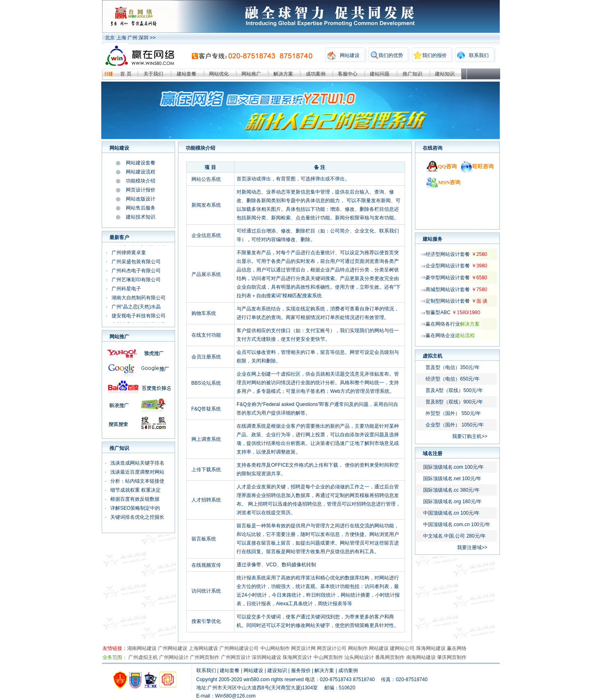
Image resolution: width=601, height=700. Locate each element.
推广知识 (412, 74)
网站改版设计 (141, 199)
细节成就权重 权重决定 (135, 490)
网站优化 (219, 74)
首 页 (126, 74)
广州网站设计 (174, 657)
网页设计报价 (141, 190)
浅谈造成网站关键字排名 (137, 463)
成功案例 (316, 74)
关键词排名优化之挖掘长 (137, 517)
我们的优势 (391, 55)
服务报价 (301, 670)
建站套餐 (187, 74)
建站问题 (380, 74)
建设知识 (277, 670)
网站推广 (251, 74)
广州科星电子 (126, 289)
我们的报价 (435, 55)
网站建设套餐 (141, 163)
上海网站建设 (203, 648)
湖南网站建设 (142, 648)
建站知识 (445, 74)
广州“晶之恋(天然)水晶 (136, 307)
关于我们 (153, 74)
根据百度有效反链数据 (135, 499)
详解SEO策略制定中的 (135, 508)
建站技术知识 (141, 217)
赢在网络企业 (450, 335)
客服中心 (348, 74)
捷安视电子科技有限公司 (139, 316)
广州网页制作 (205, 657)
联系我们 (479, 55)
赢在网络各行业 (453, 324)
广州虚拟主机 (143, 657)
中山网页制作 (328, 657)
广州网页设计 (236, 657)
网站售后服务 (141, 208)
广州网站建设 (173, 648)
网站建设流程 (141, 172)
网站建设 (350, 55)
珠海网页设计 (297, 657)
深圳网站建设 (266, 657)
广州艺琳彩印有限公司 (137, 280)
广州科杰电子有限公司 (136, 271)
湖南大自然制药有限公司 (139, 298)
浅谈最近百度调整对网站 (137, 472)
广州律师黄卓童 (129, 253)
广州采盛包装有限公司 (136, 262)
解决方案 (283, 74)
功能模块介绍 (141, 181)
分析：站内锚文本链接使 (137, 481)
